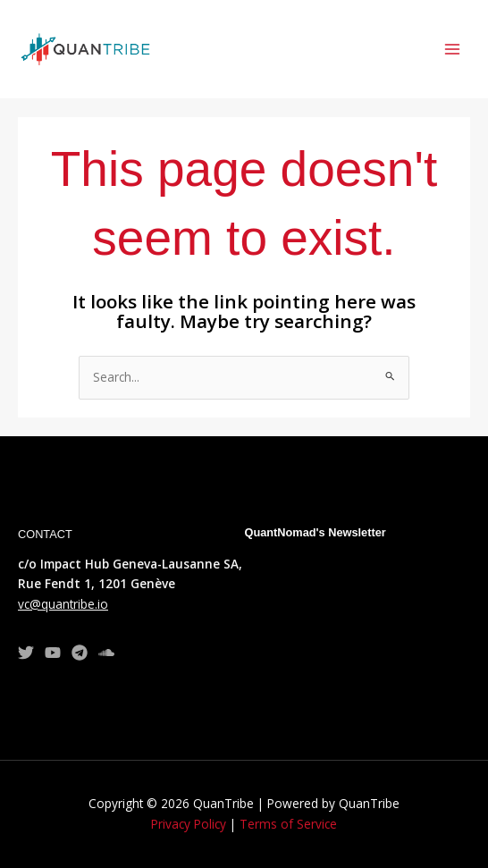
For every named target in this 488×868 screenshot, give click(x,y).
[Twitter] (26, 653)
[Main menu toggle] (453, 50)
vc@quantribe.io (63, 604)
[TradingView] (106, 653)
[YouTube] (53, 653)
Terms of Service (288, 824)
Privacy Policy (189, 824)
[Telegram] (80, 653)
